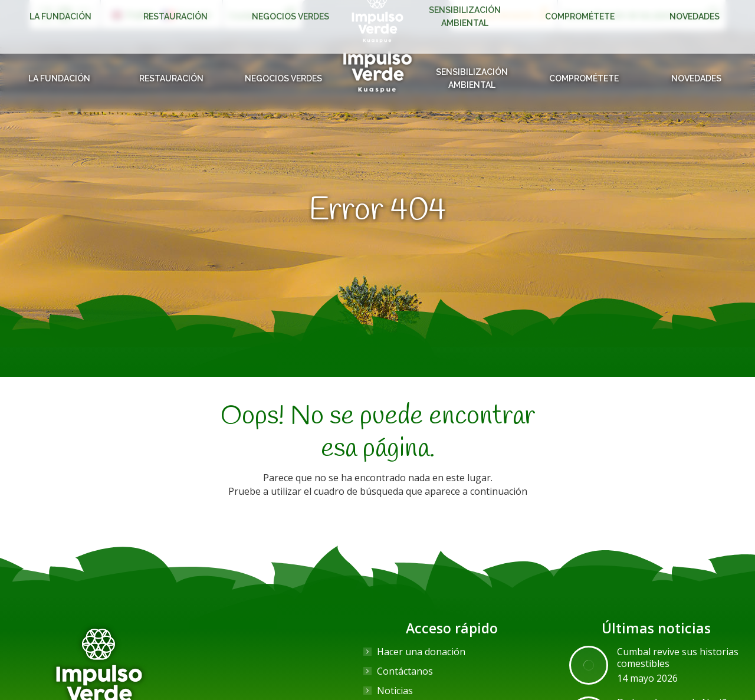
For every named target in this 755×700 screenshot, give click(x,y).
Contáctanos (405, 671)
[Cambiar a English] (133, 15)
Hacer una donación (421, 652)
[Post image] (589, 665)
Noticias (395, 691)
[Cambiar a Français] (187, 15)
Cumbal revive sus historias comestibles (678, 658)
